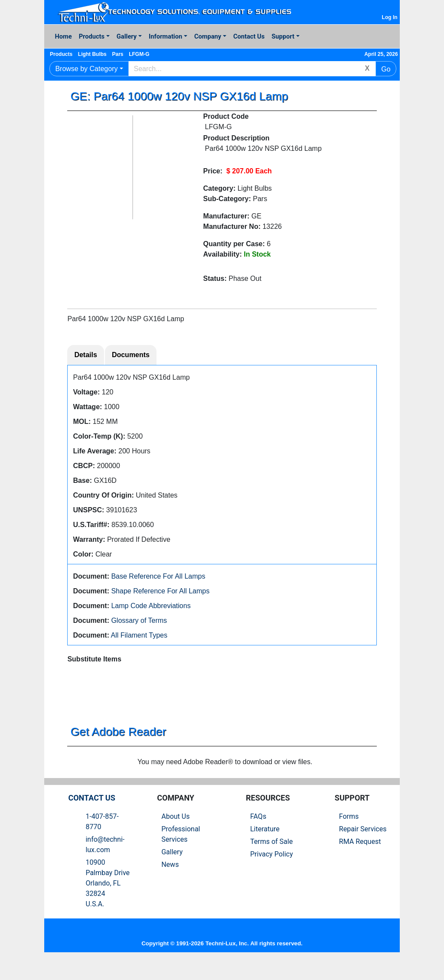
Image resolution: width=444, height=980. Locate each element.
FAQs (258, 835)
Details (85, 356)
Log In (390, 17)
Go (386, 69)
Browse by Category (86, 69)
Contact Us (249, 36)
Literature (265, 847)
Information (165, 36)
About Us (175, 835)
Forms (349, 835)
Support (283, 36)
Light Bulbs (100, 54)
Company (208, 36)
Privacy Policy (272, 872)
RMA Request (360, 860)
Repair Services (363, 847)
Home (63, 36)
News (170, 883)
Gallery (127, 36)
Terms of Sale (271, 860)
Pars (129, 54)
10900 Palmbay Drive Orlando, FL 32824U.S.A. (108, 901)
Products (92, 36)
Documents (131, 356)
